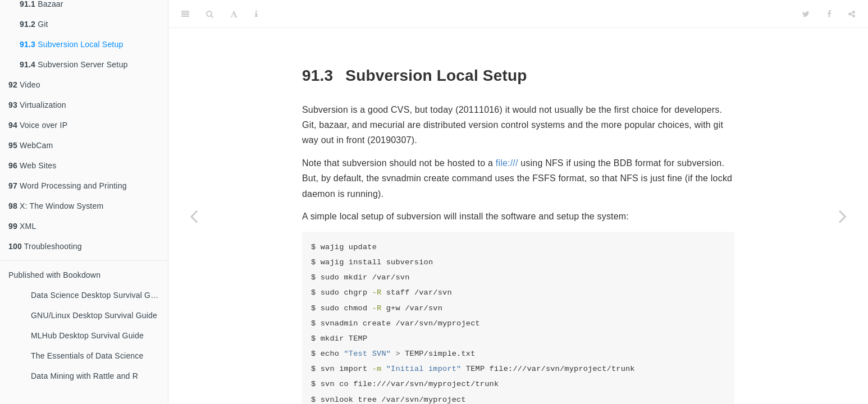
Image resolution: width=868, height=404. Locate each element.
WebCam (31, 145)
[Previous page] (194, 216)
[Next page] (843, 216)
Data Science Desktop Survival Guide (98, 295)
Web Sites (32, 166)
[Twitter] (806, 14)
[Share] (852, 14)
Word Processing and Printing (68, 186)
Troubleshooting (45, 246)
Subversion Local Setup (71, 44)
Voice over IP (38, 125)
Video (24, 85)
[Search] (210, 14)
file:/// (507, 163)
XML (22, 226)
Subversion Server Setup (74, 65)
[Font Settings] (234, 14)
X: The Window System (56, 206)
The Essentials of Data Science (87, 356)
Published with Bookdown (54, 275)
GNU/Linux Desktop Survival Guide (94, 315)
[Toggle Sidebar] (185, 14)
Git (34, 24)
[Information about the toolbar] (256, 14)
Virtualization (37, 105)
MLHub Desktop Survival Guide (87, 336)
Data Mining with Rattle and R (84, 376)
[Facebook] (829, 14)
